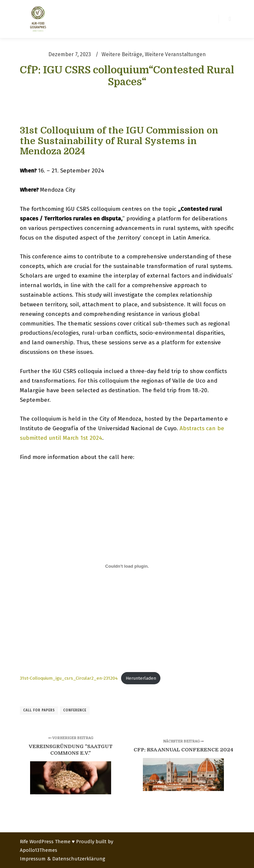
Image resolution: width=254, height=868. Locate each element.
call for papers (39, 710)
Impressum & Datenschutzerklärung (63, 859)
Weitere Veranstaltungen (175, 54)
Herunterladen (141, 678)
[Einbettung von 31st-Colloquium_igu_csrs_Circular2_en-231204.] (127, 566)
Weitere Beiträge (122, 54)
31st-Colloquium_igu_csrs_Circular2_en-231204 (69, 678)
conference (75, 710)
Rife (24, 842)
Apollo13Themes (39, 850)
